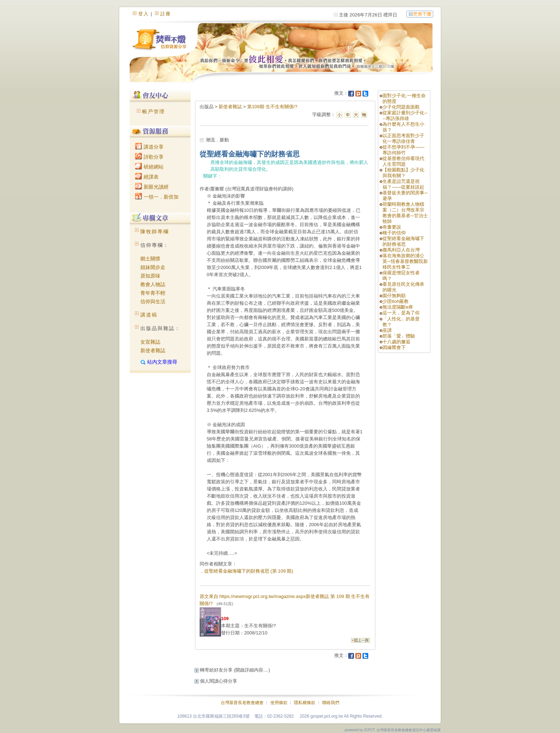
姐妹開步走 (153, 267)
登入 (144, 14)
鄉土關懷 (150, 259)
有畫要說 (392, 227)
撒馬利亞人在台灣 (401, 250)
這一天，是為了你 (401, 313)
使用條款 (279, 703)
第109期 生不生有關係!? (272, 107)
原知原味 (150, 276)
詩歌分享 (149, 157)
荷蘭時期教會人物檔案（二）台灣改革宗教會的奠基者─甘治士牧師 (405, 213)
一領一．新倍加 (157, 197)
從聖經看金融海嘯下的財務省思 (403, 241)
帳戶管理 (154, 111)
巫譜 (387, 330)
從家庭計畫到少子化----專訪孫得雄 (405, 116)
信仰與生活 (153, 301)
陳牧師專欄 (155, 231)
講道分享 (149, 147)
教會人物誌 (153, 284)
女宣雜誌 (150, 342)
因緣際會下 (394, 347)
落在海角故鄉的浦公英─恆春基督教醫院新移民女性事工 (405, 261)
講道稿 (149, 315)
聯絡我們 (331, 703)
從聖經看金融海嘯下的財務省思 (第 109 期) (249, 571)
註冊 (166, 14)
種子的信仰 (394, 233)
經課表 (147, 177)
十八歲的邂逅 (396, 342)
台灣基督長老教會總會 (242, 703)
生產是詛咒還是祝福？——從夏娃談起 (403, 184)
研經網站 (149, 167)
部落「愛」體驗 (399, 336)
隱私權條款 (305, 703)
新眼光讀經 (152, 187)
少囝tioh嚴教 (396, 301)
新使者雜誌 (153, 350)
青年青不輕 (153, 293)
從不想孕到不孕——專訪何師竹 (403, 150)
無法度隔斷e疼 (398, 307)
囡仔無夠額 (394, 296)
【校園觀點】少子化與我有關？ (403, 173)
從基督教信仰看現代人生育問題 (403, 161)
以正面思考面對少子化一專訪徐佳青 (403, 138)
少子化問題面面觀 (401, 107)
